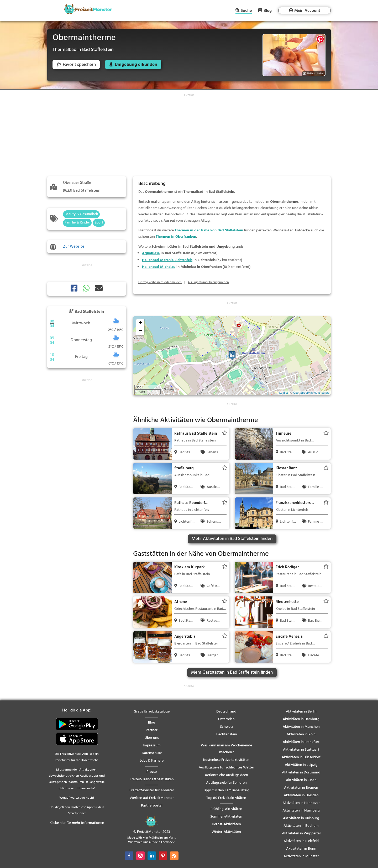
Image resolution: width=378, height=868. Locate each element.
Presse (152, 772)
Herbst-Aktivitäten (226, 824)
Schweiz (226, 727)
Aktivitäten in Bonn (301, 849)
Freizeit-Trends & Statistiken (152, 779)
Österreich (226, 719)
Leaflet (284, 393)
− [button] (140, 331)
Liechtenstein (226, 734)
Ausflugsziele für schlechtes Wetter (226, 768)
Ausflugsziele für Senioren (226, 783)
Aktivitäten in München (301, 727)
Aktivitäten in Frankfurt (301, 742)
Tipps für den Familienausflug (226, 790)
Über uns (152, 738)
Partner (152, 730)
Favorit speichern (76, 65)
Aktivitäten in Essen (301, 780)
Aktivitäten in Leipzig (301, 765)
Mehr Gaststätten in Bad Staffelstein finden (232, 672)
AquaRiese (151, 253)
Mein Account (307, 11)
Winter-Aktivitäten (226, 832)
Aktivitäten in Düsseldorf (301, 757)
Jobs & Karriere (152, 761)
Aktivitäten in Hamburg (301, 719)
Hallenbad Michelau (159, 267)
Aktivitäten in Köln (301, 734)
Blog (268, 11)
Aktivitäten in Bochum (301, 826)
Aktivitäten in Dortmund (301, 773)
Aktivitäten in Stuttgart (301, 750)
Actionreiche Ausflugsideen (226, 775)
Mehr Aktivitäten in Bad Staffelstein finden (232, 539)
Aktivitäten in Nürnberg (301, 811)
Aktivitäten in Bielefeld (301, 841)
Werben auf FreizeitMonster (152, 798)
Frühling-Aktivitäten (226, 809)
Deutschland (226, 712)
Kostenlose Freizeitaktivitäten (226, 760)
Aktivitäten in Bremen (301, 788)
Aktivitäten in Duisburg (301, 818)
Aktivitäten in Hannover (301, 803)
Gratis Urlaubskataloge (152, 712)
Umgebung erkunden (136, 65)
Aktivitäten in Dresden (301, 795)
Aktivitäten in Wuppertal (301, 833)
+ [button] (140, 323)
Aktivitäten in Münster (301, 856)
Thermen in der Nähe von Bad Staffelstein (209, 230)
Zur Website (74, 247)
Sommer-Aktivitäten (226, 817)
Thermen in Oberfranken (176, 237)
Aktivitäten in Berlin (301, 712)
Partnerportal (152, 806)
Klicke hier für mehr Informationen (77, 823)
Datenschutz (152, 753)
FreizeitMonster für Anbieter (152, 790)
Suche (246, 11)
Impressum (152, 745)
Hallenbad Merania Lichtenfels (167, 260)
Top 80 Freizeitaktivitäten (226, 798)
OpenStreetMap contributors (311, 393)
